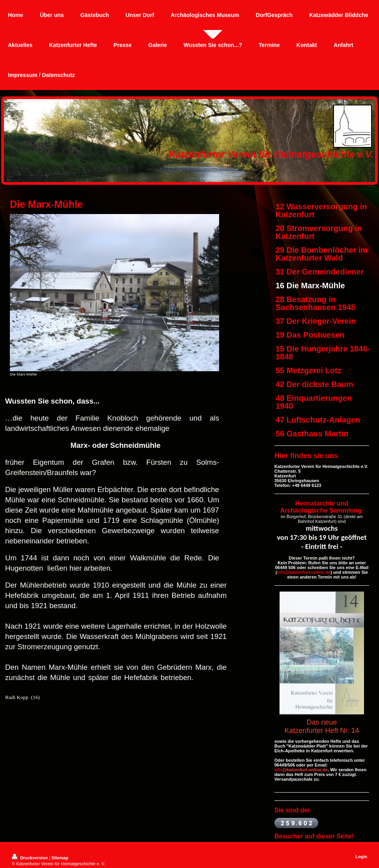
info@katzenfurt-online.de (304, 572)
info (278, 770)
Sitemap (60, 858)
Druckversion (30, 858)
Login (361, 857)
